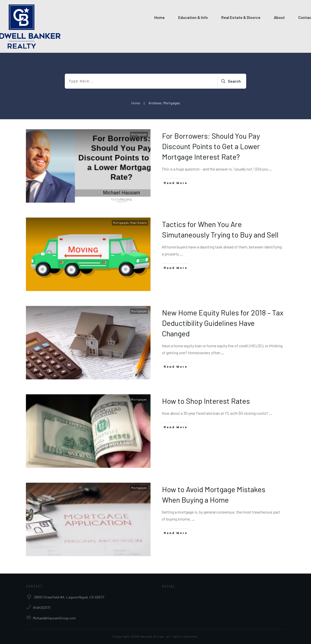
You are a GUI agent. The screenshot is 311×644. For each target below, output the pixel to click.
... (270, 169)
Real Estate (139, 223)
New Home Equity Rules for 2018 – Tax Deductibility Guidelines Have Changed (223, 323)
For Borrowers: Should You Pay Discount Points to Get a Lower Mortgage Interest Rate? (211, 146)
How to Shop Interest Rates (206, 401)
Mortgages (139, 134)
